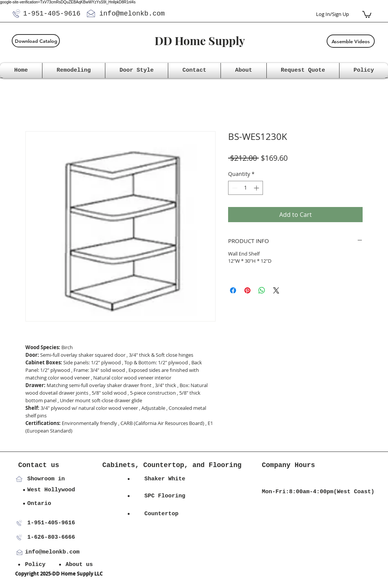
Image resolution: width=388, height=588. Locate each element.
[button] (367, 14)
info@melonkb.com (132, 14)
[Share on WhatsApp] (262, 290)
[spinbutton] (246, 188)
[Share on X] (276, 290)
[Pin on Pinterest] (247, 290)
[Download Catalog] (36, 41)
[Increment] (257, 188)
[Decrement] (234, 188)
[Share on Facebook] (233, 290)
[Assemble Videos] (351, 41)
